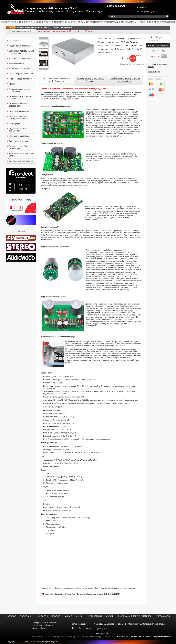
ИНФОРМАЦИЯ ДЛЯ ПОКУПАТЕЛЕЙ (92, 22)
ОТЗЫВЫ (172, 22)
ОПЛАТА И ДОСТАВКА (119, 22)
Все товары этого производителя (132, 64)
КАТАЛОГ (4, 22)
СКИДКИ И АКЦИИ (31, 22)
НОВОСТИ (59, 22)
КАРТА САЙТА (163, 616)
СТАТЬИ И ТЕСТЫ (138, 22)
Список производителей (20, 31)
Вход (142, 1)
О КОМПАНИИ (15, 22)
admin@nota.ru (107, 637)
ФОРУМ (164, 22)
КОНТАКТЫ (69, 22)
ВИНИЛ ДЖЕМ (153, 22)
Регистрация (150, 1)
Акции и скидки (154, 72)
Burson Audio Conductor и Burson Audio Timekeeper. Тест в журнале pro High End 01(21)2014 (82, 594)
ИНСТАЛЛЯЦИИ (47, 22)
